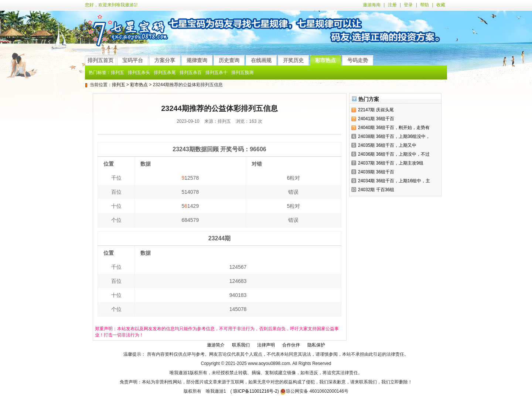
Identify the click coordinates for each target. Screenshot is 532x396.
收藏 (441, 5)
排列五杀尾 (165, 72)
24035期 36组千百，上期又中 (387, 145)
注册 (392, 5)
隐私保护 (316, 345)
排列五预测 (242, 72)
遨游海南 (372, 5)
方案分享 (165, 60)
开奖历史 (293, 60)
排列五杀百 (191, 72)
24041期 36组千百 (376, 119)
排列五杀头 (139, 72)
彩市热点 (325, 60)
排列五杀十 (216, 72)
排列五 (117, 72)
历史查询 (229, 60)
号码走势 (358, 60)
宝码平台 (133, 60)
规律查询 (197, 60)
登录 (408, 5)
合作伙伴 (291, 345)
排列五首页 (100, 60)
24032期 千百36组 (376, 190)
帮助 (424, 5)
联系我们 (241, 345)
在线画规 (261, 60)
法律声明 (266, 345)
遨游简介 (216, 345)
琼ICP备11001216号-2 (255, 391)
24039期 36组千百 (376, 172)
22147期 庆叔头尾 (376, 110)
